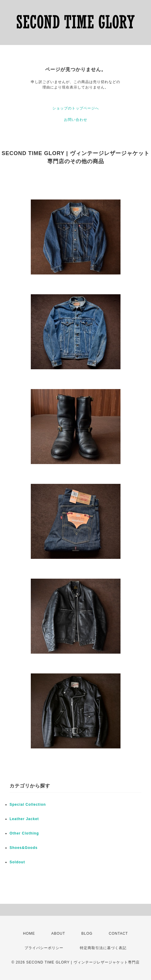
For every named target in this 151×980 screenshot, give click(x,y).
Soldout (17, 862)
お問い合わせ (76, 120)
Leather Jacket (24, 819)
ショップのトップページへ (76, 108)
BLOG (87, 934)
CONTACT (118, 934)
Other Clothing (24, 833)
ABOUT (58, 934)
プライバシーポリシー (44, 948)
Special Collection (28, 805)
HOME (29, 934)
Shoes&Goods (24, 848)
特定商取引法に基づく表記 (103, 948)
